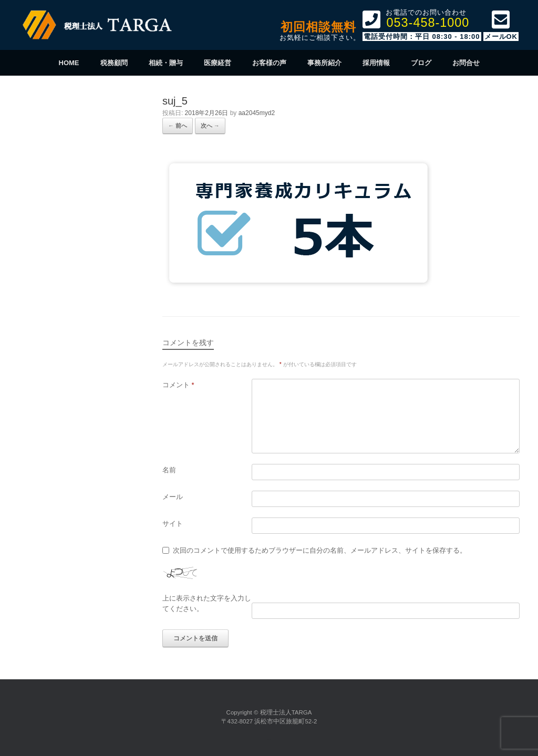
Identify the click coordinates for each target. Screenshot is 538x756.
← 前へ (178, 126)
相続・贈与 (166, 63)
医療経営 (218, 63)
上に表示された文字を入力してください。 (207, 603)
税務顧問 (114, 63)
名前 (169, 470)
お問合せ (466, 63)
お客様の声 (269, 63)
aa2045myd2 (257, 113)
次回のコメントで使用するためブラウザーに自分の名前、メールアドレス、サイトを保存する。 (320, 550)
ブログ (421, 63)
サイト (173, 524)
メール (173, 497)
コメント (178, 385)
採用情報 (376, 63)
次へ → (210, 126)
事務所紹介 (324, 63)
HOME (69, 63)
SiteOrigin (268, 739)
